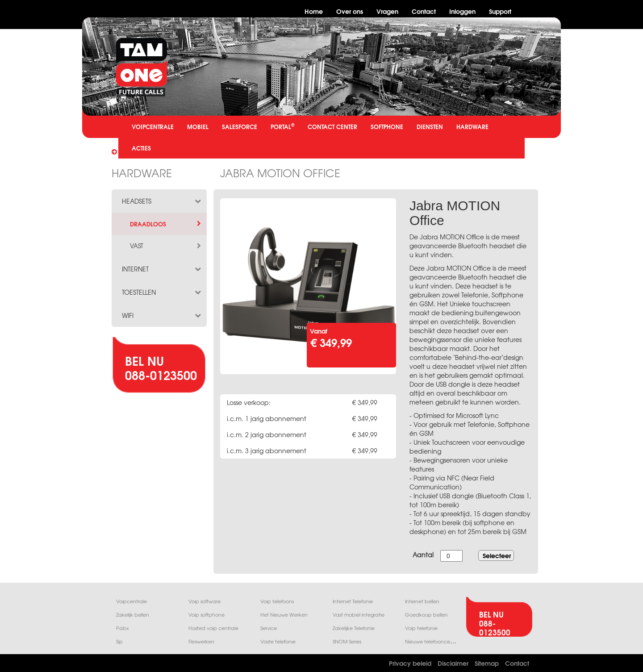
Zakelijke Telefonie (354, 628)
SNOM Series (347, 641)
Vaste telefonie (278, 641)
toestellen (162, 292)
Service (269, 628)
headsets (162, 201)
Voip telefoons (277, 601)
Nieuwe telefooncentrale (434, 641)
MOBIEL (198, 126)
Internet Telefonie (353, 601)
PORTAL (282, 126)
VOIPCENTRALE (153, 126)
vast (166, 246)
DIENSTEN (430, 126)
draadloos (166, 224)
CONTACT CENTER (332, 126)
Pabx (122, 628)
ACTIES (141, 148)
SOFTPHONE (387, 126)
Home (314, 11)
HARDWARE (472, 126)
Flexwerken (201, 641)
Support (500, 11)
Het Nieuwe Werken (284, 615)
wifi (162, 315)
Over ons (350, 11)
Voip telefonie (421, 628)
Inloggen (462, 11)
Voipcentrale (132, 601)
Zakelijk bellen (133, 615)
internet (162, 269)
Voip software (205, 601)
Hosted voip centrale (213, 628)
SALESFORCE (240, 126)
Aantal (423, 555)
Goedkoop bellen (426, 615)
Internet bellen (422, 601)
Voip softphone (207, 615)
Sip (119, 641)
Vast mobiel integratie (359, 615)
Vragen (387, 11)
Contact (424, 11)
